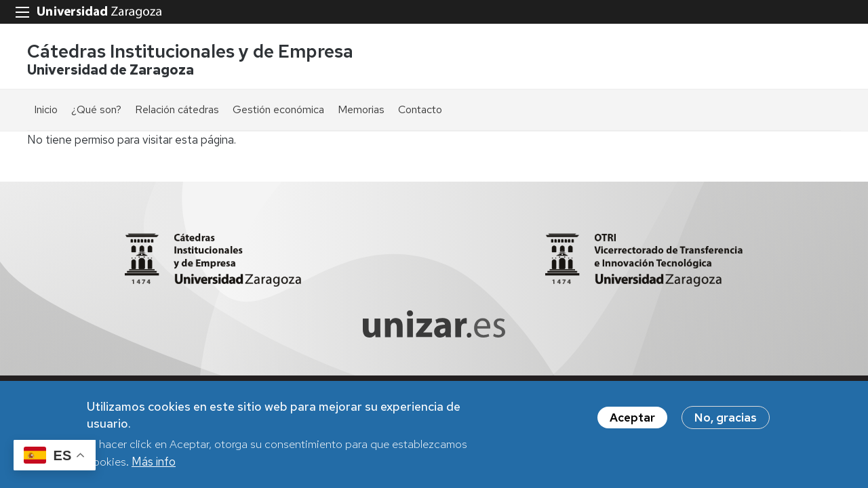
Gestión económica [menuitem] (278, 109)
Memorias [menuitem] (361, 109)
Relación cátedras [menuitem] (177, 109)
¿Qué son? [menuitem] (96, 109)
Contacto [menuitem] (420, 109)
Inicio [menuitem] (46, 109)
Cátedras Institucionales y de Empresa (190, 51)
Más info (154, 462)
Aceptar (632, 418)
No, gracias (726, 418)
